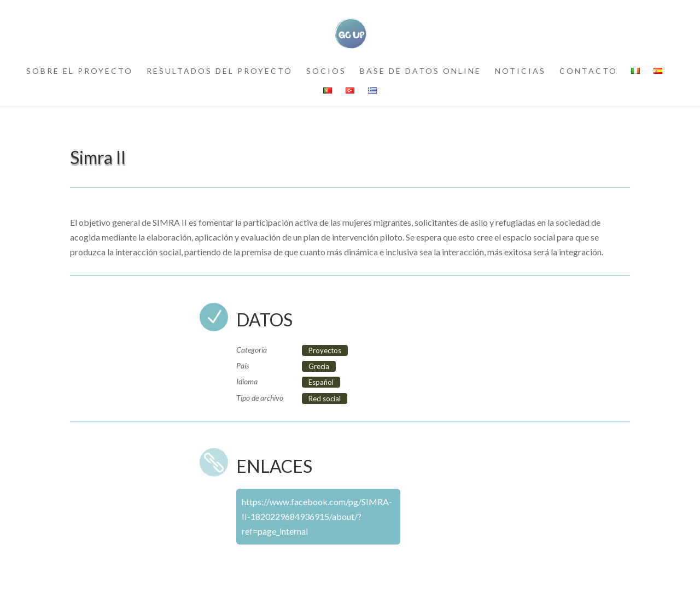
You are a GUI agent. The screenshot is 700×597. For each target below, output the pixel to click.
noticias (520, 71)
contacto (588, 71)
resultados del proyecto (220, 71)
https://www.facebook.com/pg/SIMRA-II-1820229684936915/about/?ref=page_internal (317, 516)
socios (326, 71)
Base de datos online (421, 71)
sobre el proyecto (80, 71)
